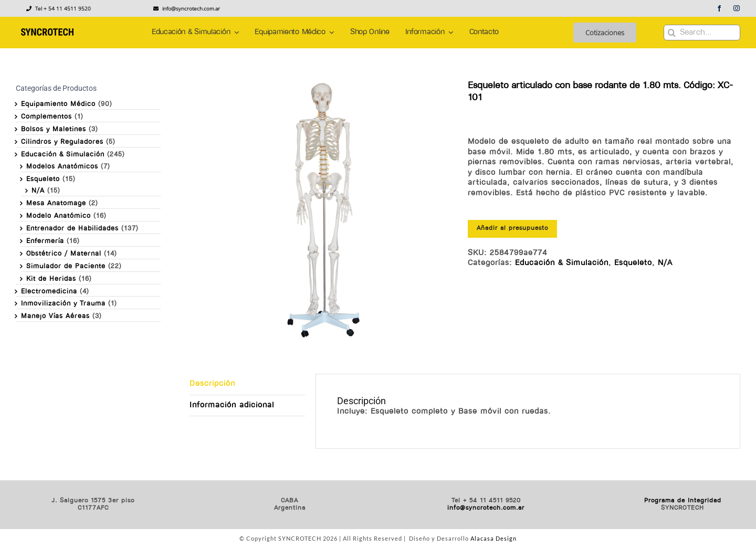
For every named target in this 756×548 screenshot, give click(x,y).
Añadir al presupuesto (512, 228)
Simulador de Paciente (66, 266)
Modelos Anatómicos (62, 167)
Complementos (46, 117)
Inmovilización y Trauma (63, 304)
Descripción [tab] (212, 384)
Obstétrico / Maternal (64, 254)
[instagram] (737, 8)
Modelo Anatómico (59, 216)
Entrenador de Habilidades (72, 229)
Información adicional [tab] (232, 405)
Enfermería (45, 241)
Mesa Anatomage (56, 203)
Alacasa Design (493, 538)
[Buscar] (671, 33)
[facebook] (720, 8)
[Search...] (702, 33)
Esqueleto (633, 263)
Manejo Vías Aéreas (55, 316)
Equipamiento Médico (58, 104)
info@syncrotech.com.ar (486, 508)
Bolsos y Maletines (54, 129)
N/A (665, 263)
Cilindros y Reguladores (62, 142)
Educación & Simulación (562, 263)
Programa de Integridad (683, 501)
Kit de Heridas (51, 279)
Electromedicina (49, 292)
